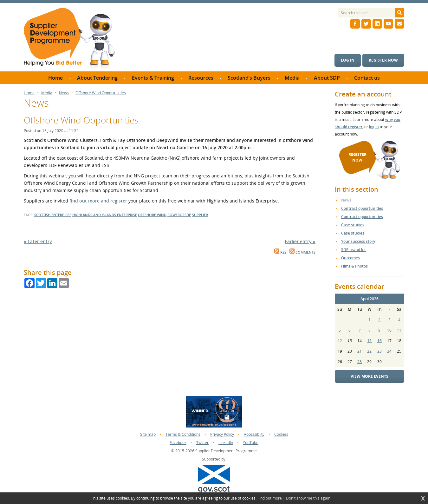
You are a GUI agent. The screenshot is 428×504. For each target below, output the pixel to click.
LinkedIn (226, 443)
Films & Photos (354, 266)
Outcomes (350, 258)
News (64, 93)
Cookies (281, 434)
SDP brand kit (353, 250)
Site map (148, 434)
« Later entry (38, 241)
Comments (302, 252)
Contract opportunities (362, 208)
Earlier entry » (300, 241)
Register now (383, 60)
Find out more (270, 498)
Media (47, 93)
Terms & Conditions (183, 434)
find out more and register (98, 201)
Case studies (353, 225)
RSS (280, 252)
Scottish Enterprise (53, 215)
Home (29, 93)
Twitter (202, 443)
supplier (200, 215)
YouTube (251, 443)
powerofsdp (179, 215)
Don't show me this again (308, 498)
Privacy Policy (222, 434)
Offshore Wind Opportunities (101, 93)
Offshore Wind (152, 215)
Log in (348, 60)
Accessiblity (254, 434)
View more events (370, 376)
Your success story (358, 241)
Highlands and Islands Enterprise (105, 215)
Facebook (178, 443)
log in (374, 127)
